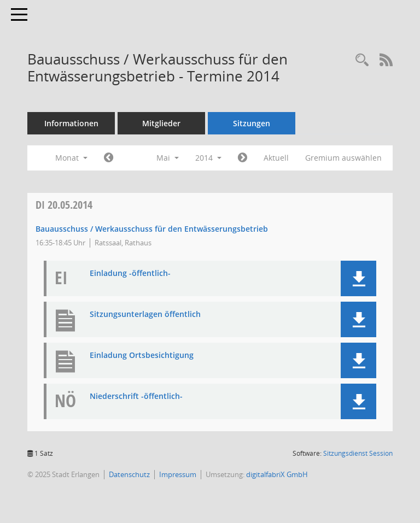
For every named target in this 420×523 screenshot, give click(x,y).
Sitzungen (252, 123)
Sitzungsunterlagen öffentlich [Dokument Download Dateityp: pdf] (145, 315)
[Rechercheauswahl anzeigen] (362, 60)
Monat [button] (71, 158)
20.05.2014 (64, 205)
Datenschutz (129, 474)
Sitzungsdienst (358, 453)
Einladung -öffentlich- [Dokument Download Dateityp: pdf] (130, 274)
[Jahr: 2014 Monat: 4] (109, 158)
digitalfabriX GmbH (277, 474)
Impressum (178, 474)
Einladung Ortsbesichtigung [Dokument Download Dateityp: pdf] (142, 355)
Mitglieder (161, 123)
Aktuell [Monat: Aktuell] (276, 158)
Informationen (71, 123)
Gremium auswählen (343, 158)
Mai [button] (168, 158)
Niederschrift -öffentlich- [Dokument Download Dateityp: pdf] (136, 396)
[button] (358, 278)
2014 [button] (208, 158)
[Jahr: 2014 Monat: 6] (243, 158)
